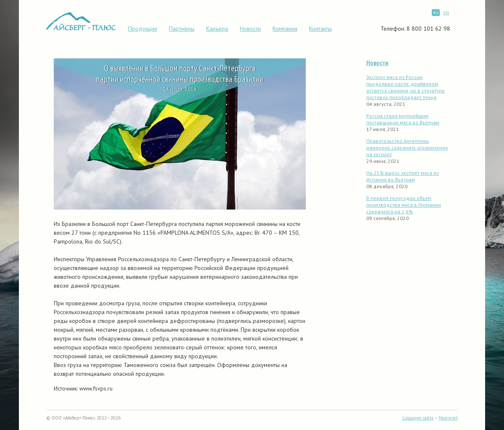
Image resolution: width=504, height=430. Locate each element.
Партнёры (182, 29)
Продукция (143, 29)
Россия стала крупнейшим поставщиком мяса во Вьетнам (403, 119)
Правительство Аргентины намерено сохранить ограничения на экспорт (407, 148)
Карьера (217, 29)
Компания (285, 29)
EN (446, 13)
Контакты (320, 29)
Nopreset (448, 418)
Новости (250, 29)
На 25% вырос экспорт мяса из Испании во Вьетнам (403, 176)
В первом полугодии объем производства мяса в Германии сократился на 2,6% (404, 205)
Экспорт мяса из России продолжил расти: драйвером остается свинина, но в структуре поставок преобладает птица (406, 87)
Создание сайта (418, 418)
